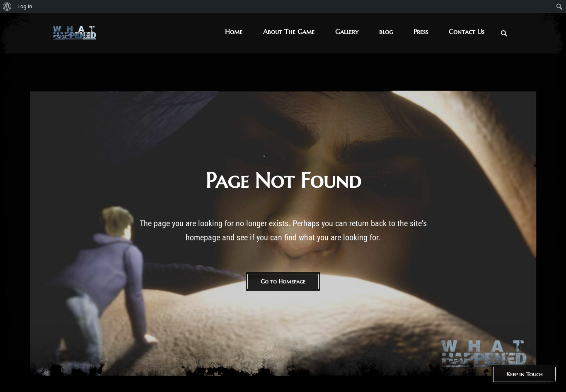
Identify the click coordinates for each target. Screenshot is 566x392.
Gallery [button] (347, 31)
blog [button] (386, 31)
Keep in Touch (524, 374)
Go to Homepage (283, 281)
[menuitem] (7, 7)
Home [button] (234, 31)
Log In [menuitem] (25, 6)
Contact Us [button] (467, 31)
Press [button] (421, 31)
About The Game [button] (289, 31)
